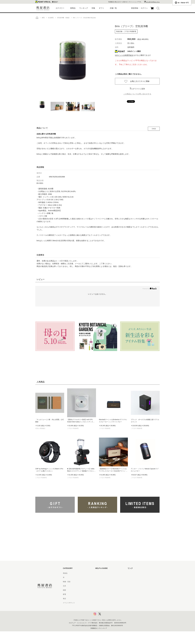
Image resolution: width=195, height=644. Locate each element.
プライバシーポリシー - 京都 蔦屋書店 (108, 611)
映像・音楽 (67, 582)
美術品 (65, 573)
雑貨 (64, 590)
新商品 (73, 8)
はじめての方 (100, 573)
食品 (64, 599)
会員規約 (98, 594)
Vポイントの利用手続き (124, 55)
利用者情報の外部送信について (106, 615)
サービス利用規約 (101, 586)
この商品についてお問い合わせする (137, 94)
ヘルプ (97, 577)
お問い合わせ (100, 582)
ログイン (144, 8)
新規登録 (135, 8)
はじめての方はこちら (153, 2)
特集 (93, 8)
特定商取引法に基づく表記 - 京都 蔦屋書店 (110, 603)
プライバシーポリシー (103, 607)
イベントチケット (69, 603)
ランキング (84, 8)
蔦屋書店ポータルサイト (136, 573)
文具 (64, 586)
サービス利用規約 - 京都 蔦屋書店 (107, 590)
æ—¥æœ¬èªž (182, 3)
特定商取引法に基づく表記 (104, 599)
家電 (64, 594)
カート (152, 10)
